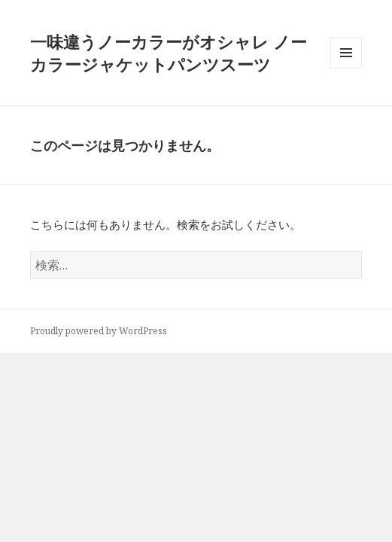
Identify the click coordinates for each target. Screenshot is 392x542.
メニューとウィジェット (346, 68)
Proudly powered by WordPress (99, 331)
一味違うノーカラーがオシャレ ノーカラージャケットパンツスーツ (169, 53)
